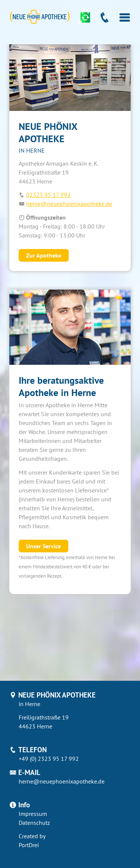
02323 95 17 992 (48, 195)
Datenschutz (34, 823)
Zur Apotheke (44, 255)
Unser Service (43, 546)
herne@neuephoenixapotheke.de (69, 204)
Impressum (33, 814)
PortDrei (29, 845)
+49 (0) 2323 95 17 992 (49, 759)
